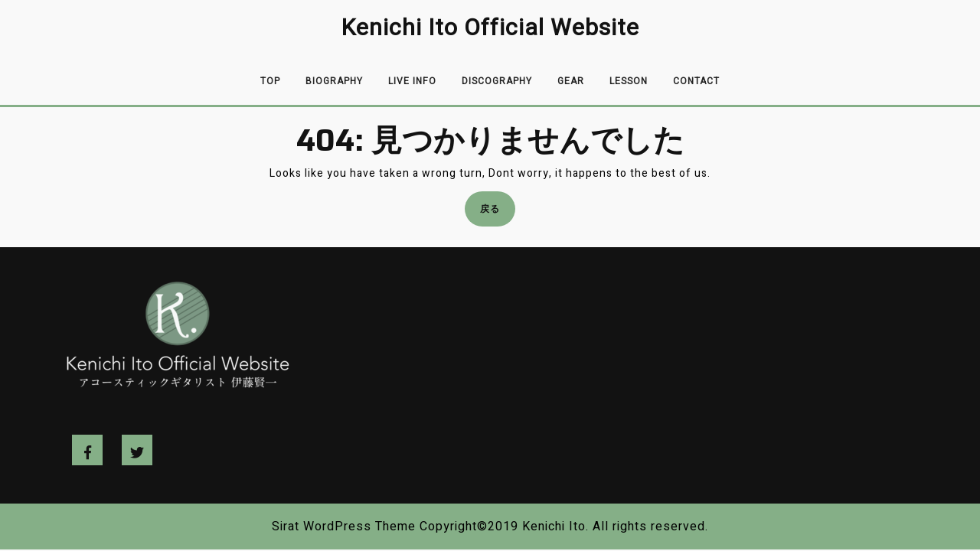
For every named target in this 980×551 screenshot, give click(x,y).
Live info (412, 81)
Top (270, 81)
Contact (696, 81)
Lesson (629, 81)
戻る (495, 213)
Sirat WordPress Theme (344, 527)
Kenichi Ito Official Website (490, 28)
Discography (497, 81)
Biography (334, 81)
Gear (571, 81)
